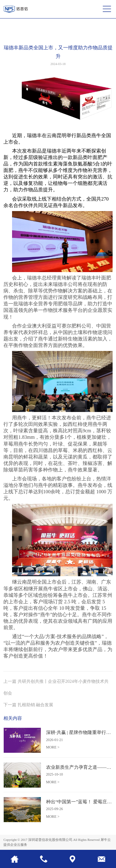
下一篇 (28, 705)
